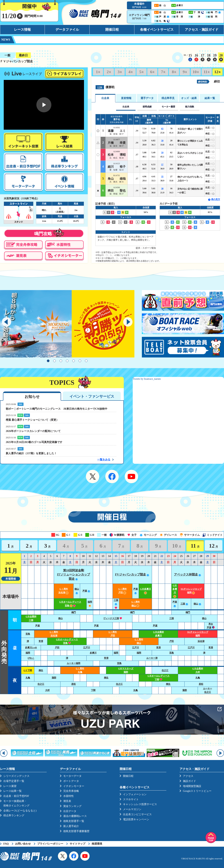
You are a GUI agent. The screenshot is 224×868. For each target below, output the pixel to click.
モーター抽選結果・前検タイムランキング (16, 803)
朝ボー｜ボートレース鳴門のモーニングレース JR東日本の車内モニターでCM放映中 (57, 409)
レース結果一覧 (13, 791)
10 (196, 72)
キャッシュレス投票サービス (140, 804)
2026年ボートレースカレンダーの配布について (33, 431)
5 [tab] (74, 361)
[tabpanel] (67, 324)
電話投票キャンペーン (136, 819)
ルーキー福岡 (74, 663)
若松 (74, 684)
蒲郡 (54, 678)
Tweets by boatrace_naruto (147, 379)
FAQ (6, 844)
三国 (116, 604)
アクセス (188, 776)
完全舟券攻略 (71, 791)
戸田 (172, 641)
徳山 (198, 604)
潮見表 (67, 801)
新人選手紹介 (71, 826)
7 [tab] (86, 361)
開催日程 (112, 30)
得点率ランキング (14, 816)
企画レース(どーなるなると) (20, 811)
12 (217, 72)
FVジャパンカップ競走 (132, 574)
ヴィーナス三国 (113, 618)
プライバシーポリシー (50, 844)
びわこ (31, 658)
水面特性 (69, 796)
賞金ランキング (72, 806)
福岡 (28, 653)
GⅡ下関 (28, 670)
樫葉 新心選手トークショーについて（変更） (32, 420)
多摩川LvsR (31, 648)
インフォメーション (135, 794)
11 (207, 72)
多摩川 (93, 653)
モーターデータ (72, 776)
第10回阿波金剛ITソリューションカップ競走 (73, 575)
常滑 (41, 641)
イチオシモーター (74, 786)
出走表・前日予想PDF (16, 796)
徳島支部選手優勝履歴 (76, 831)
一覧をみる (104, 460)
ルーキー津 (152, 658)
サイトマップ (77, 844)
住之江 (165, 670)
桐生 (41, 670)
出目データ (70, 811)
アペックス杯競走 (188, 574)
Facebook (112, 476)
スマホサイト (131, 799)
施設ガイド (189, 781)
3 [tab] (61, 361)
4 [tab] (67, 361)
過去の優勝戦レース (75, 816)
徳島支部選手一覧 (74, 821)
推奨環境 (97, 844)
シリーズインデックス (16, 776)
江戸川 (87, 648)
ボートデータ (71, 781)
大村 (47, 690)
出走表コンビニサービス (137, 814)
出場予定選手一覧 (14, 781)
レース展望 (10, 786)
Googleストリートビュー (197, 791)
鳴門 (74, 612)
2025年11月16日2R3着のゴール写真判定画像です (34, 442)
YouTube (131, 476)
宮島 (28, 634)
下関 (93, 690)
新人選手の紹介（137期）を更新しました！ (31, 453)
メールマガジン (132, 809)
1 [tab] (48, 361)
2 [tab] (55, 361)
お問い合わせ (23, 844)
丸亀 (28, 678)
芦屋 (87, 591)
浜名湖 (201, 641)
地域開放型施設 (192, 786)
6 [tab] (80, 361)
